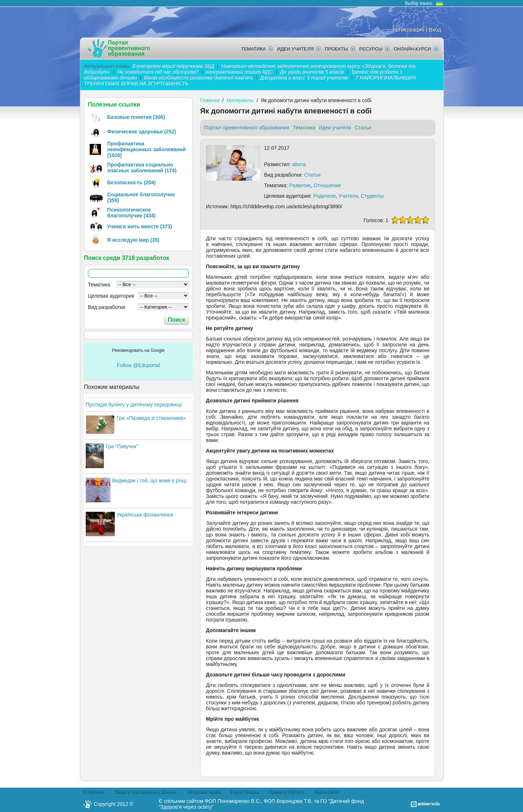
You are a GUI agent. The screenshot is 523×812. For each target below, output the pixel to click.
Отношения (327, 185)
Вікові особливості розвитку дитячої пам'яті (198, 78)
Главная (210, 100)
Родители (324, 196)
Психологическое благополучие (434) (131, 213)
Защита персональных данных (145, 792)
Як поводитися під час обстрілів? (158, 72)
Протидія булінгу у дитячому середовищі (134, 405)
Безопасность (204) (131, 182)
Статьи (363, 128)
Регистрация (409, 30)
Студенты (372, 196)
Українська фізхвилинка (145, 515)
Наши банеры (245, 792)
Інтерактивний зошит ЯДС (239, 72)
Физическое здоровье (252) (142, 132)
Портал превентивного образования (247, 128)
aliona (299, 164)
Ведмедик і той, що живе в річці (149, 481)
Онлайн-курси (412, 49)
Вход (435, 30)
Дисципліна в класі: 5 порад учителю (304, 78)
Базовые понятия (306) (136, 117)
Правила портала (287, 792)
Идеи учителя (295, 49)
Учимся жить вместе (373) (140, 226)
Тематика (253, 49)
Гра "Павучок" (122, 446)
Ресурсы (371, 49)
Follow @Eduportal (139, 365)
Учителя (348, 196)
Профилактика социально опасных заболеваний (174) (142, 168)
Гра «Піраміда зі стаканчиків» (151, 418)
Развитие (300, 185)
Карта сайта (327, 792)
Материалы (240, 100)
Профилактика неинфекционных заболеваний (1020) (146, 149)
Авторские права (204, 792)
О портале (94, 792)
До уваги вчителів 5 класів (313, 72)
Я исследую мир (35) (133, 240)
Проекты (336, 49)
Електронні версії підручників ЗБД (173, 66)
